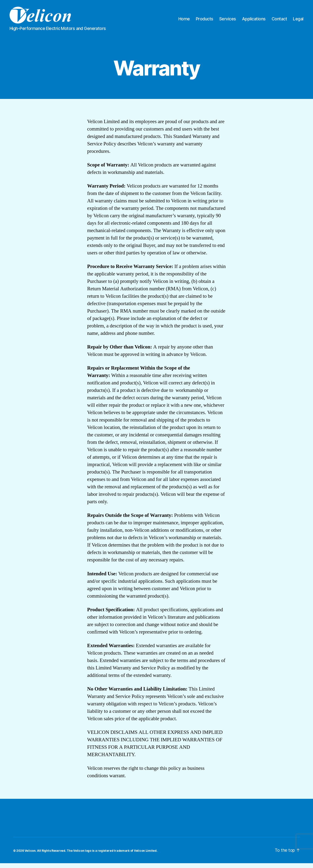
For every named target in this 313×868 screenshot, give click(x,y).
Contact (279, 21)
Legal (298, 21)
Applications (254, 21)
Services (228, 21)
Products (205, 21)
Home (184, 21)
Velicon (30, 855)
